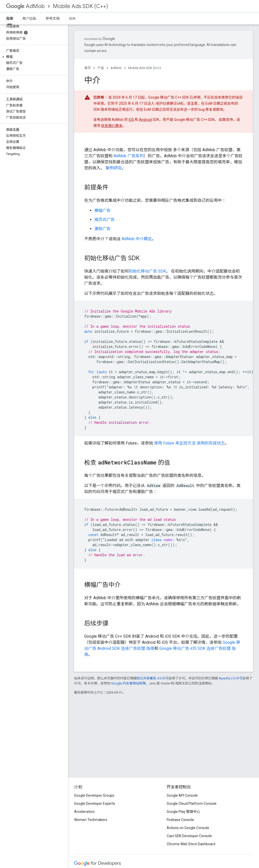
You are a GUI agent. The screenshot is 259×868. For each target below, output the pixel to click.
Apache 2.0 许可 (231, 678)
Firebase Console (180, 820)
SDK (72, 18)
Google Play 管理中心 (184, 812)
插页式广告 (104, 220)
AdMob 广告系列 (129, 156)
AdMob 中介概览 (137, 239)
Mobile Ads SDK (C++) (80, 6)
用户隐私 (29, 18)
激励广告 (102, 229)
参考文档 (53, 18)
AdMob (25, 6)
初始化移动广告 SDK (147, 271)
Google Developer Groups (94, 795)
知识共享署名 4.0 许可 (153, 678)
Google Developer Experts (95, 804)
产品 (101, 68)
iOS (131, 120)
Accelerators (84, 812)
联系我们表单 (112, 126)
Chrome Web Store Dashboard (191, 844)
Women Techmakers (91, 820)
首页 (88, 68)
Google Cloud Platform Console (192, 804)
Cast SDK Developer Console (189, 836)
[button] (33, 57)
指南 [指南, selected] (10, 18)
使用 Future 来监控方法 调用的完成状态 (189, 443)
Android (145, 120)
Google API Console (182, 795)
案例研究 (114, 168)
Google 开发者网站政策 (128, 683)
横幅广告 (102, 210)
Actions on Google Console (188, 828)
